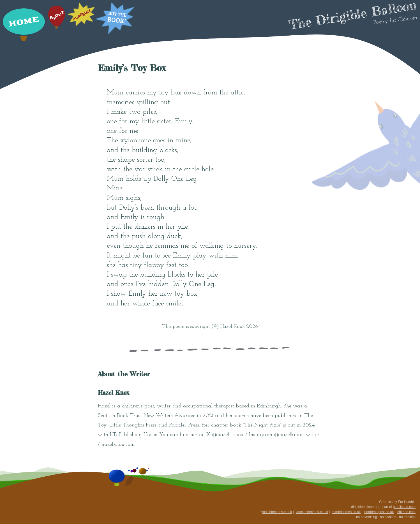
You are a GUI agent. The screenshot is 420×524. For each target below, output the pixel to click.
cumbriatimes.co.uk (346, 512)
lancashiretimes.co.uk (312, 512)
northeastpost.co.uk (379, 512)
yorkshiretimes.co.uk (277, 512)
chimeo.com (406, 512)
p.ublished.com (404, 507)
